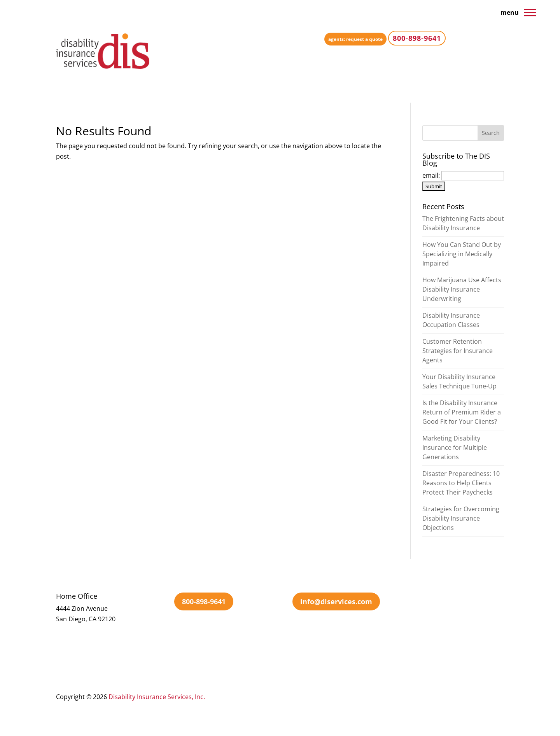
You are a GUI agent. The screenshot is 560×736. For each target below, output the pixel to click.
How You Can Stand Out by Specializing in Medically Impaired (462, 254)
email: (432, 175)
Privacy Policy (420, 697)
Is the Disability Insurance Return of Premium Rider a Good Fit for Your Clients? (462, 412)
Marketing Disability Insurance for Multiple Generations (455, 448)
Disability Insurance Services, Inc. (157, 697)
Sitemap (459, 697)
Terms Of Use (374, 697)
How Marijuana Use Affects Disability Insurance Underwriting (462, 289)
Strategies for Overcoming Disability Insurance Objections (461, 518)
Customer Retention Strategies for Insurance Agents (458, 351)
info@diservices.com (336, 601)
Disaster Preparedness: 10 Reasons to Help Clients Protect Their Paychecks (461, 483)
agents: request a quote (355, 39)
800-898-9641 (204, 601)
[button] (530, 12)
